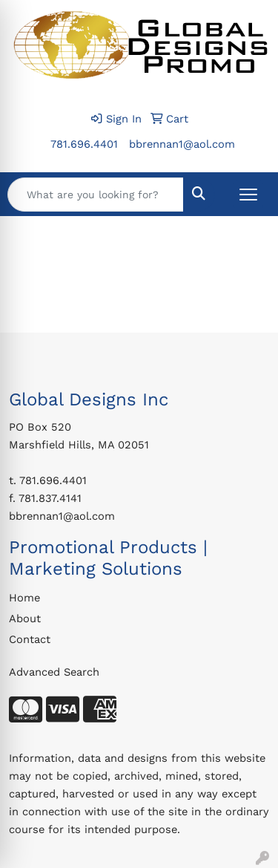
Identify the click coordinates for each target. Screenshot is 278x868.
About (25, 619)
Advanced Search (54, 672)
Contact (30, 639)
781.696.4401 (84, 144)
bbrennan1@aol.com (182, 144)
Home (24, 598)
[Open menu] (248, 195)
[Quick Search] (96, 195)
